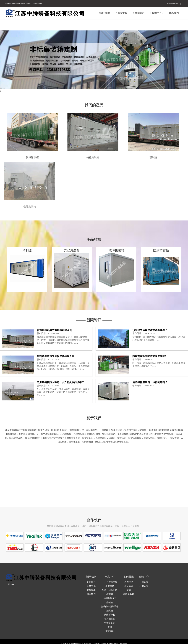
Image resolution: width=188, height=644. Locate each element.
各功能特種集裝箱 (110, 606)
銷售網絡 (91, 590)
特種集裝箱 (88, 157)
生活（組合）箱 (110, 590)
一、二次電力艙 (110, 582)
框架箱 (110, 594)
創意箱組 (110, 631)
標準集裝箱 (116, 251)
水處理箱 (110, 586)
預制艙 (148, 157)
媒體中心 (157, 13)
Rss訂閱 (176, 4)
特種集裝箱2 (110, 598)
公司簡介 (91, 582)
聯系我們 (173, 13)
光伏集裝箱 (72, 251)
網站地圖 (169, 4)
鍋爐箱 (110, 602)
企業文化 (91, 586)
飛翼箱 (110, 611)
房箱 (110, 627)
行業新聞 (144, 586)
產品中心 (122, 13)
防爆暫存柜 (28, 157)
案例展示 (140, 13)
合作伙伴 (129, 582)
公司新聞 (144, 582)
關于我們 (105, 13)
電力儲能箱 (110, 619)
